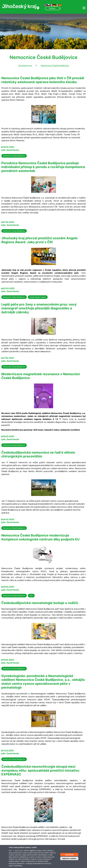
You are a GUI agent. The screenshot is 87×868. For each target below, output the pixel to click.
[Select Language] (53, 8)
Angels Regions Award (38, 297)
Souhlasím (69, 855)
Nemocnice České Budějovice (55, 66)
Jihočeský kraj (25, 66)
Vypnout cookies (69, 858)
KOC (31, 596)
